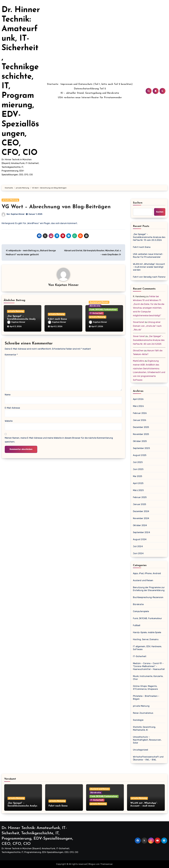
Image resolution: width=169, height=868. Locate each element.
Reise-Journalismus (143, 713)
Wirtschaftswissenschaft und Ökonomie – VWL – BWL (148, 758)
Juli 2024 (138, 546)
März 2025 (138, 490)
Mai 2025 (138, 476)
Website (9, 421)
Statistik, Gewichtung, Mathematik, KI (144, 728)
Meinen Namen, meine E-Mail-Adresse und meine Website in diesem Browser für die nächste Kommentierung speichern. (59, 440)
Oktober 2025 (140, 441)
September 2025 (141, 448)
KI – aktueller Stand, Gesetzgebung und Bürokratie (90, 93)
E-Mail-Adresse (12, 408)
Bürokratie (95, 306)
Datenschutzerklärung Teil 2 (90, 89)
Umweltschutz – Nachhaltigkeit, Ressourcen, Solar (147, 740)
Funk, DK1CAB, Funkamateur (103, 310)
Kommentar (11, 355)
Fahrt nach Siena (57, 319)
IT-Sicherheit (96, 313)
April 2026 (138, 399)
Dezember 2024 (141, 511)
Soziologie (138, 720)
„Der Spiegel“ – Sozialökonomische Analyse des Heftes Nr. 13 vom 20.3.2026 (149, 237)
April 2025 (138, 483)
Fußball (137, 625)
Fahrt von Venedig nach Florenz (149, 277)
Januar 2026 (140, 420)
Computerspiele (141, 611)
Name (8, 395)
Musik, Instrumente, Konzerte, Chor (148, 678)
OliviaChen (138, 351)
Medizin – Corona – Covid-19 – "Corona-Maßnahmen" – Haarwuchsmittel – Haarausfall (149, 666)
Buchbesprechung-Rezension (148, 597)
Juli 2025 (138, 462)
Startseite (53, 84)
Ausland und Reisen (99, 302)
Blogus (92, 864)
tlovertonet (139, 322)
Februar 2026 (140, 413)
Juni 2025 (138, 469)
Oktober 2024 (140, 525)
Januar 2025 (139, 504)
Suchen (138, 203)
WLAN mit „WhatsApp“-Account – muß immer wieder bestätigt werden (149, 267)
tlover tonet (139, 336)
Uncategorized (141, 750)
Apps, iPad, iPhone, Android (147, 573)
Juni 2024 (138, 553)
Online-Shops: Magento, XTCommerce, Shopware (145, 688)
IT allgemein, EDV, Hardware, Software (147, 648)
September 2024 (141, 532)
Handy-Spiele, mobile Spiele (147, 632)
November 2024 (141, 518)
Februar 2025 (140, 497)
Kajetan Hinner (18, 214)
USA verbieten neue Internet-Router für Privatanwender (90, 98)
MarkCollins (139, 361)
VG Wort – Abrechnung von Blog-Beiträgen (56, 207)
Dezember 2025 (141, 427)
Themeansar (106, 864)
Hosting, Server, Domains (146, 639)
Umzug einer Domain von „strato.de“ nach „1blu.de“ (147, 326)
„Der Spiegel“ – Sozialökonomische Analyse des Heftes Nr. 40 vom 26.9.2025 (149, 340)
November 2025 (141, 434)
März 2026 (138, 406)
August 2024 (140, 539)
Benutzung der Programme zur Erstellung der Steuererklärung (149, 589)
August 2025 (140, 455)
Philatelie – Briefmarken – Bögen (146, 698)
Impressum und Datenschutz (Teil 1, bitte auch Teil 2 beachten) (97, 84)
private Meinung (10, 200)
